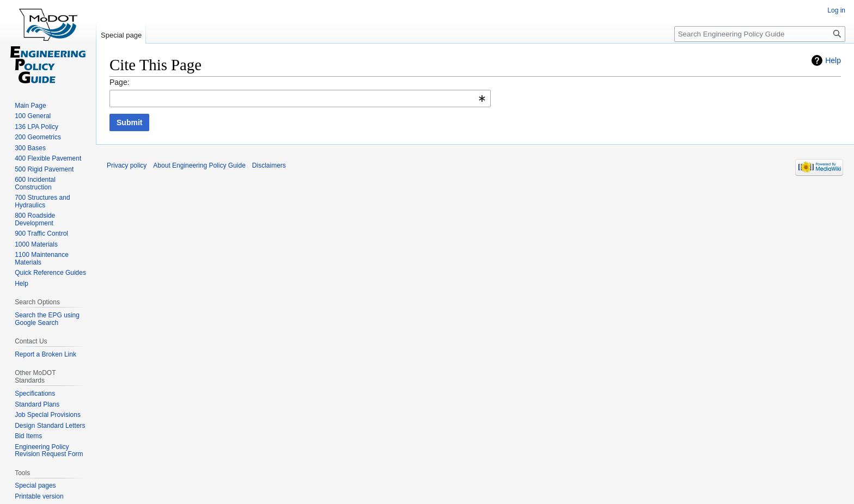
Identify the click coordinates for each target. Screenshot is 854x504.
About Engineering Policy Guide (199, 165)
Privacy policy (127, 165)
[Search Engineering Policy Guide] (760, 34)
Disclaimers (269, 165)
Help (833, 60)
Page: (120, 82)
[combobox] (300, 99)
